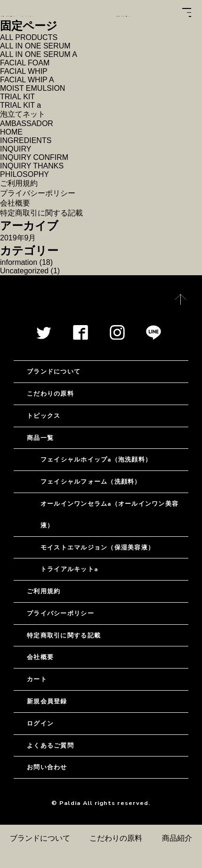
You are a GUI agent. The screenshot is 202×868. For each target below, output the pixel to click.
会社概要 (15, 203)
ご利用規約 (19, 183)
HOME (11, 132)
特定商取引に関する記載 (41, 213)
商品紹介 (177, 838)
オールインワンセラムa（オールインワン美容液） (109, 514)
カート (37, 679)
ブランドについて (40, 838)
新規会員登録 (47, 701)
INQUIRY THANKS (32, 166)
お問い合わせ (47, 767)
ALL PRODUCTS (29, 37)
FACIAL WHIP (24, 71)
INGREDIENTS (26, 140)
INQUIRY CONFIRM (34, 157)
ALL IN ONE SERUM (35, 46)
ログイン (40, 723)
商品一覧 (40, 438)
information (19, 262)
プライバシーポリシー (38, 193)
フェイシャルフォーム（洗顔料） (91, 482)
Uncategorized (24, 271)
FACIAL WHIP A (27, 80)
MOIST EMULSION (32, 88)
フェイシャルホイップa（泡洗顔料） (96, 459)
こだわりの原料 (116, 838)
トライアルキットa (69, 569)
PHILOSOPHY (24, 174)
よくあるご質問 (50, 745)
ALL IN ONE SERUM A (39, 54)
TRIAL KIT (17, 97)
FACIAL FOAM (25, 63)
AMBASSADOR (27, 123)
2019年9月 (18, 238)
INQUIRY (16, 149)
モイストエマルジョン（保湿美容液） (97, 547)
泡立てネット (23, 114)
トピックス (44, 416)
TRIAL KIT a (20, 105)
